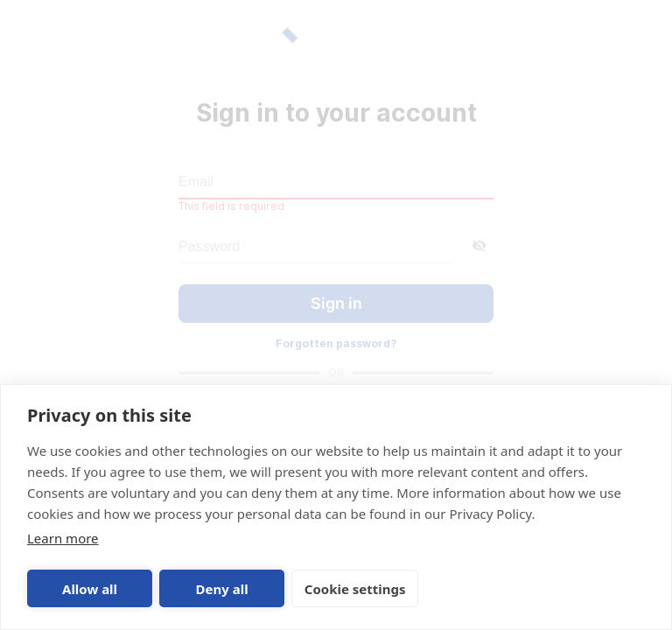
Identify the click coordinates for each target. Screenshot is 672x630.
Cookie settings (355, 589)
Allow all (90, 589)
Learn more (63, 538)
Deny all (222, 589)
